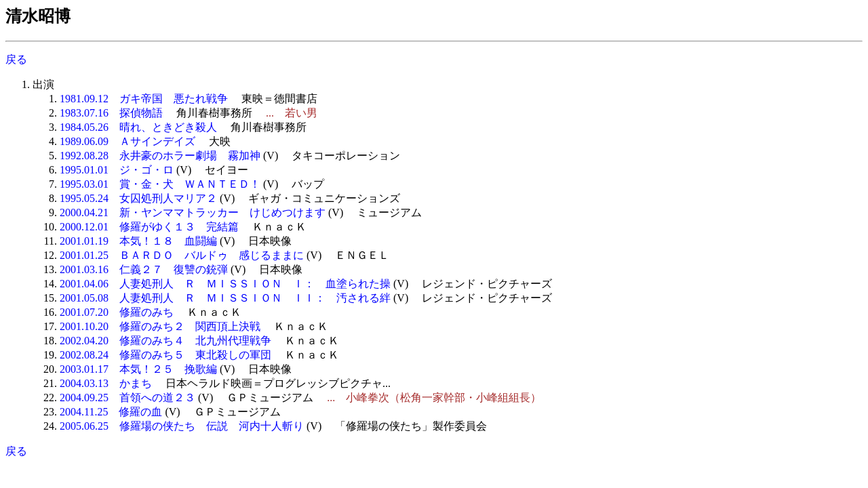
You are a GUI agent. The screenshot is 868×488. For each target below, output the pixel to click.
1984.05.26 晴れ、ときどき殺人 (138, 127)
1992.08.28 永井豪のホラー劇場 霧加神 (160, 156)
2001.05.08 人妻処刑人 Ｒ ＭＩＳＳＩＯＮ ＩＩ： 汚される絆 (225, 298)
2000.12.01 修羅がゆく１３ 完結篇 (149, 227)
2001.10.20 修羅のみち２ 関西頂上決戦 (160, 326)
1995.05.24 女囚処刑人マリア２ (138, 198)
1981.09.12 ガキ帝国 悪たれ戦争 (144, 99)
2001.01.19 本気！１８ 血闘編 (138, 241)
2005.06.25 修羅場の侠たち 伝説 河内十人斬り (182, 426)
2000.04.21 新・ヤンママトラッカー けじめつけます (193, 212)
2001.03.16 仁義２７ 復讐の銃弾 (144, 269)
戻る (16, 59)
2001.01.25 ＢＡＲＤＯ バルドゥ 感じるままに (182, 255)
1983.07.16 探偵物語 (111, 113)
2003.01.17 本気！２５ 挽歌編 (138, 369)
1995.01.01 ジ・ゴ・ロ (117, 170)
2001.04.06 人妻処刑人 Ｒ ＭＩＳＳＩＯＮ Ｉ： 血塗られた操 (225, 284)
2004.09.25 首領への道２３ (127, 398)
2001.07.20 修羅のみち (117, 312)
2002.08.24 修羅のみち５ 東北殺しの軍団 (165, 355)
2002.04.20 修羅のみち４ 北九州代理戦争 (165, 341)
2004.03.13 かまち (106, 383)
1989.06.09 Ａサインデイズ (127, 141)
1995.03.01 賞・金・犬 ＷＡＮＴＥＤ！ (160, 184)
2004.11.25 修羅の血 (111, 412)
